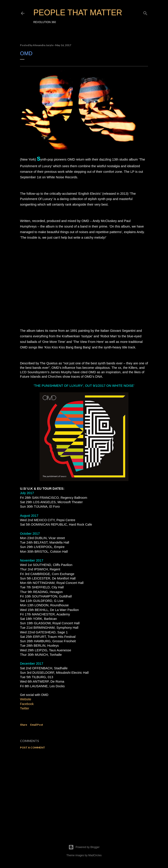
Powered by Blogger (84, 847)
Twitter (25, 708)
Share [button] (24, 725)
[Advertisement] (84, 791)
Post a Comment (33, 747)
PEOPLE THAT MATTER (78, 13)
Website (26, 699)
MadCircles (95, 855)
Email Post (37, 725)
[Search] (145, 12)
